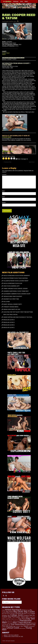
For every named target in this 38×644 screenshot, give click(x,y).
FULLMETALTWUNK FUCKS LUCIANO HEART (16, 281)
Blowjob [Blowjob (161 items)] (9, 614)
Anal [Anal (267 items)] (3, 610)
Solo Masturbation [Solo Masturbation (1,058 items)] (18, 624)
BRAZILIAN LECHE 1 (9, 328)
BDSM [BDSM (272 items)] (23, 610)
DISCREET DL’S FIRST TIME (11, 299)
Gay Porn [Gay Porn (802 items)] (22, 619)
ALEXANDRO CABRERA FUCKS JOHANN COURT (17, 294)
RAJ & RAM (6, 302)
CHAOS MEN (7, 137)
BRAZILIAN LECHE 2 (9, 325)
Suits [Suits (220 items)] (14, 626)
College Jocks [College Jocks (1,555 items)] (16, 615)
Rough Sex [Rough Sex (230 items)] (8, 625)
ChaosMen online (12, 21)
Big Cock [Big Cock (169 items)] (28, 610)
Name (4, 191)
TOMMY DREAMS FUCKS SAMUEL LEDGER (15, 289)
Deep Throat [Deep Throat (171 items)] (32, 617)
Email (4, 197)
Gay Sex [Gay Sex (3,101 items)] (30, 619)
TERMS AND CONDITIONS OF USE (13, 637)
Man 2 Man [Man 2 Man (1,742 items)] (18, 623)
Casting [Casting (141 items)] (28, 614)
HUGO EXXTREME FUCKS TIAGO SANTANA (15, 278)
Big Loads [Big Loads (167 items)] (4, 614)
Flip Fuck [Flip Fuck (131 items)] (16, 619)
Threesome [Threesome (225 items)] (32, 626)
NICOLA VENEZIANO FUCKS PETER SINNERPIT (17, 276)
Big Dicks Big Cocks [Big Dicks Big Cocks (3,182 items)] (24, 612)
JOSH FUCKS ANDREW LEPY (11, 286)
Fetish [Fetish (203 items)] (12, 619)
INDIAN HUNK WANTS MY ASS (12, 309)
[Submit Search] (3, 602)
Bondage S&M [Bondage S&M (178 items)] (14, 614)
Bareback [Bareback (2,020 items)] (17, 610)
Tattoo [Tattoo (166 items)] (22, 626)
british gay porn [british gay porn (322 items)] (22, 613)
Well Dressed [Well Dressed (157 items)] (22, 628)
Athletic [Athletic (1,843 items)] (8, 610)
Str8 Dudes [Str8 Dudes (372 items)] (9, 626)
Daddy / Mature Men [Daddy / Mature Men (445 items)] (22, 617)
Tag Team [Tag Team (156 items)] (18, 626)
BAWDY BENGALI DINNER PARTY (13, 304)
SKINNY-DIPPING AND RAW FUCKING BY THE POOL (18, 317)
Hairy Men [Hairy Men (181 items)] (4, 621)
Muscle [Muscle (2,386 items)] (27, 623)
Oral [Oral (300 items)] (3, 625)
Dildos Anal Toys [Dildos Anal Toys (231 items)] (6, 619)
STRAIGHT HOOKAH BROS (11, 307)
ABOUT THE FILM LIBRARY (11, 635)
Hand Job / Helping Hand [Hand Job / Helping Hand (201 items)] (13, 621)
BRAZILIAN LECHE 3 (9, 322)
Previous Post (8, 162)
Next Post (31, 162)
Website (4, 202)
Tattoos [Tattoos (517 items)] (26, 626)
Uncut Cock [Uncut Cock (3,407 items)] (13, 628)
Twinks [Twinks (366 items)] (4, 628)
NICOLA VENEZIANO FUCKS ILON (13, 283)
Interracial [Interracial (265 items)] (10, 623)
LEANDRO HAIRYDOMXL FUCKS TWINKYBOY (16, 291)
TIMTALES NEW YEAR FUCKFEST (13, 296)
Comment (5, 174)
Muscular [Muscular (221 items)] (33, 623)
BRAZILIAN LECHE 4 (9, 320)
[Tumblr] (6, 595)
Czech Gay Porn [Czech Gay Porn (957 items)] (9, 617)
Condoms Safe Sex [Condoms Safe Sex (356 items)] (29, 615)
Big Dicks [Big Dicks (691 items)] (10, 612)
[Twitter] (4, 595)
